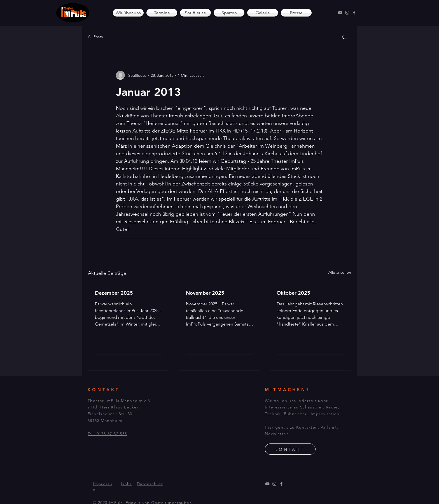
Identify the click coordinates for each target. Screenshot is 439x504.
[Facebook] (354, 13)
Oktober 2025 (293, 293)
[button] (344, 37)
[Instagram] (347, 13)
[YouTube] (340, 13)
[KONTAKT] (290, 449)
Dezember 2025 (114, 293)
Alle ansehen (340, 272)
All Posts (95, 37)
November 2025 (205, 293)
